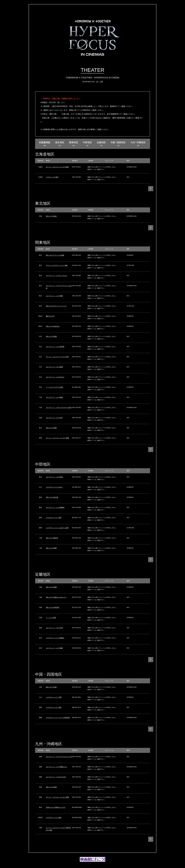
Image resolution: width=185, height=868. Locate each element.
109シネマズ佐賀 (51, 787)
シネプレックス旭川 (52, 177)
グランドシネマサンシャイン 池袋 (57, 265)
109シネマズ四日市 (52, 538)
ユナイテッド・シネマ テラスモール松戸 (59, 407)
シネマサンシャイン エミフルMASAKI (58, 718)
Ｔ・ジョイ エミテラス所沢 (55, 387)
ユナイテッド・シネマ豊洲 (54, 296)
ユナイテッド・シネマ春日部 (55, 347)
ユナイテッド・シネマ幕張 (54, 397)
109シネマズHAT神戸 (53, 607)
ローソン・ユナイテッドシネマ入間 (57, 357)
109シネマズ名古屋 (52, 497)
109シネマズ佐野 (51, 428)
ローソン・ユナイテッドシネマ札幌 (57, 167)
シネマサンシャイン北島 (54, 707)
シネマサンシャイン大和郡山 (55, 638)
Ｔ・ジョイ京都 (51, 618)
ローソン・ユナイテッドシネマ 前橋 (57, 438)
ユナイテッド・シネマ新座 (54, 367)
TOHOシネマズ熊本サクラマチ (56, 807)
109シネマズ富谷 (51, 216)
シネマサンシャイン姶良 (54, 818)
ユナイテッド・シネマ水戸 (54, 418)
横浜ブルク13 (50, 316)
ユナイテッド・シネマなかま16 (56, 777)
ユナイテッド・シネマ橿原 (54, 648)
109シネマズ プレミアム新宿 (55, 255)
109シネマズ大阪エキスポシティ (56, 597)
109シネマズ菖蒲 (51, 336)
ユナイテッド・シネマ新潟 (54, 477)
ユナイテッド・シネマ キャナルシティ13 (59, 757)
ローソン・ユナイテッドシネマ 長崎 (57, 797)
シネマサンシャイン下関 (54, 697)
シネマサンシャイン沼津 (54, 518)
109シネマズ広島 (51, 687)
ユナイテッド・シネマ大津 (54, 628)
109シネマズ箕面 (51, 587)
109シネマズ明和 (51, 548)
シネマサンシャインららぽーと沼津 (57, 528)
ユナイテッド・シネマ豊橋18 (55, 507)
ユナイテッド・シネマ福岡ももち (56, 767)
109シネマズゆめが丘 (53, 326)
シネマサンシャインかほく (54, 487)
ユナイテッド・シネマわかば (55, 377)
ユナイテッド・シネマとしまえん (56, 275)
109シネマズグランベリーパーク (56, 306)
